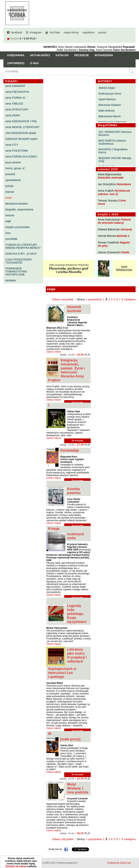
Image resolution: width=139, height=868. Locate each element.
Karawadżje (70, 450)
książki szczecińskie (17, 227)
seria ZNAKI (13, 115)
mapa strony (71, 32)
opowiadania (13, 180)
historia (10, 215)
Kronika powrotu (74, 491)
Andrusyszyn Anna (110, 94)
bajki (8, 221)
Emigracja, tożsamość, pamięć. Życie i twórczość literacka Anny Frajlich (67, 370)
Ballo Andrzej (106, 111)
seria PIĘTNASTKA (17, 92)
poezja (9, 186)
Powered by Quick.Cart (119, 863)
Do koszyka (78, 441)
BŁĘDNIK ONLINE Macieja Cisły (115, 160)
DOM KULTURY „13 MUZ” (21, 254)
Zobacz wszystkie (63, 299)
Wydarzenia (104, 55)
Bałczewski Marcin (110, 116)
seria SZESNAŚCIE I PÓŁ (21, 121)
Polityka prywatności (67, 863)
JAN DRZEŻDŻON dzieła (21, 133)
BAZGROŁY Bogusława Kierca (113, 151)
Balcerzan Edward (110, 105)
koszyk (15, 39)
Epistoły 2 (123, 236)
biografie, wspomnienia (19, 209)
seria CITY (12, 145)
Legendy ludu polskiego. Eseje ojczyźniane (77, 614)
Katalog (62, 55)
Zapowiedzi (16, 63)
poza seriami (13, 162)
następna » (131, 299)
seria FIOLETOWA (17, 151)
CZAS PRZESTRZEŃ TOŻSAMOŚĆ (18, 261)
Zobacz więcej (54, 352)
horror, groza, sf (15, 168)
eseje (9, 198)
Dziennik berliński (74, 309)
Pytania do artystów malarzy (114, 221)
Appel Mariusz (107, 99)
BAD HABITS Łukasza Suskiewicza (112, 142)
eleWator (11, 280)
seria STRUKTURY (17, 109)
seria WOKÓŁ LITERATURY (22, 127)
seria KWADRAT (15, 86)
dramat (10, 192)
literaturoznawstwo (17, 204)
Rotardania (124, 184)
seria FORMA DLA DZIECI (21, 157)
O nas (34, 63)
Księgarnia (16, 55)
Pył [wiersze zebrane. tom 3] (114, 192)
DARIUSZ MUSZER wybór (21, 139)
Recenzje (82, 55)
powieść (10, 174)
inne (8, 233)
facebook (16, 32)
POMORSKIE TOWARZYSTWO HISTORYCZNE (16, 271)
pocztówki (11, 239)
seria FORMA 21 (15, 98)
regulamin (89, 32)
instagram (36, 32)
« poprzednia (94, 299)
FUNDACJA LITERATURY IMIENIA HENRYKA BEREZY (23, 246)
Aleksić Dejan (107, 88)
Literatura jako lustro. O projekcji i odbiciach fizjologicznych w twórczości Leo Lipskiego (68, 663)
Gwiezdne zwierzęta (110, 178)
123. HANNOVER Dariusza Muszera (115, 133)
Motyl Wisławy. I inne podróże (78, 788)
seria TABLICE (14, 104)
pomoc (102, 32)
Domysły (126, 229)
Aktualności (40, 55)
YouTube (55, 32)
